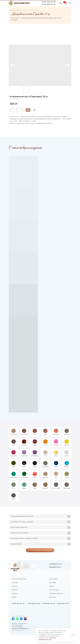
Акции (14, 597)
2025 (15, 623)
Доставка (52, 582)
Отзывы (15, 586)
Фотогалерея (54, 590)
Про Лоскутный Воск (20, 579)
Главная (13, 10)
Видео (52, 586)
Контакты (53, 597)
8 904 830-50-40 (49, 4)
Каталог (18, 10)
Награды (15, 582)
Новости (15, 590)
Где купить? (53, 579)
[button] (70, 3)
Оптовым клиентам (56, 593)
